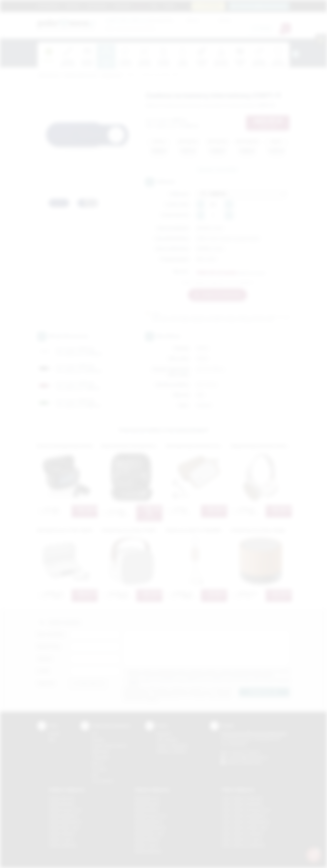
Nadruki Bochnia (147, 798)
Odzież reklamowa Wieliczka (243, 845)
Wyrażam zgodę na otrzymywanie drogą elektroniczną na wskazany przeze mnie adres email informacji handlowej (209, 682)
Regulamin (73, 6)
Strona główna (49, 6)
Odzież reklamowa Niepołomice (245, 822)
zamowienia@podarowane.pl (261, 6)
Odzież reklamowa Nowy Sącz (244, 828)
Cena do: (225, 20)
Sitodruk (98, 740)
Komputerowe (111, 76)
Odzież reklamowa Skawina (242, 833)
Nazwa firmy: (49, 646)
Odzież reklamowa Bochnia (242, 804)
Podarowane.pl (49, 76)
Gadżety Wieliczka (63, 845)
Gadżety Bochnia (61, 798)
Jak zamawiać (97, 6)
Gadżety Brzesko (62, 804)
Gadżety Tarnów (61, 839)
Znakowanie (122, 6)
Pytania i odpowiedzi (172, 746)
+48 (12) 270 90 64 (245, 752)
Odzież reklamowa (238, 790)
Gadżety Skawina (62, 833)
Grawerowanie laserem (109, 746)
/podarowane (252, 763)
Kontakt (169, 6)
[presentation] (296, 54)
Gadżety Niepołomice (65, 822)
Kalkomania (100, 751)
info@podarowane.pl (252, 757)
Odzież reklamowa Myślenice (244, 816)
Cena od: (193, 20)
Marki (141, 6)
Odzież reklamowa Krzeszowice (246, 810)
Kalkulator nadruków (172, 751)
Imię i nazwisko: (51, 634)
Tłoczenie (99, 769)
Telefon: (45, 659)
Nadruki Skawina (147, 839)
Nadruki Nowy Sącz (150, 833)
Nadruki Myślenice (149, 822)
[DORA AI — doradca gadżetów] (314, 855)
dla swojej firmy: (140, 20)
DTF (95, 734)
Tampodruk (100, 757)
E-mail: (43, 671)
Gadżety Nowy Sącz (64, 828)
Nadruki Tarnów (147, 845)
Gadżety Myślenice (63, 816)
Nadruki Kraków (147, 810)
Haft (95, 775)
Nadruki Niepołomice (151, 828)
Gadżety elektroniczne (81, 76)
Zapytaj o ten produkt (217, 170)
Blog (154, 6)
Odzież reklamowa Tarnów (242, 839)
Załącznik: (46, 683)
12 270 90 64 (211, 6)
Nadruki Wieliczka (148, 851)
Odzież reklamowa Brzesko (242, 798)
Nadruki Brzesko (147, 804)
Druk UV (98, 763)
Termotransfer (103, 781)
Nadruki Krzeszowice (151, 816)
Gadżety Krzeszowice (65, 810)
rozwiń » (134, 683)
